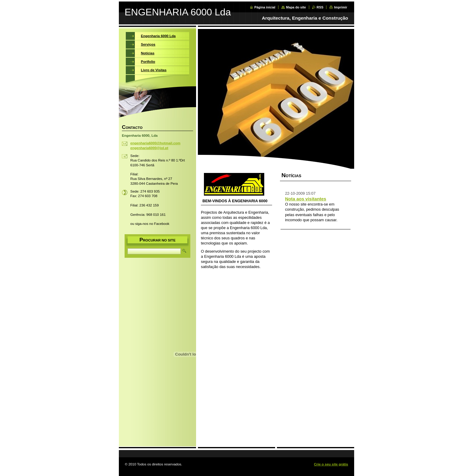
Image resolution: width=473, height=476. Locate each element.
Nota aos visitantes (306, 199)
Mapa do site (296, 7)
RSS (320, 7)
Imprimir (341, 7)
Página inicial (265, 7)
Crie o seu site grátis (331, 464)
